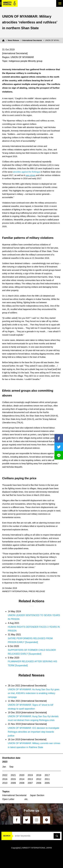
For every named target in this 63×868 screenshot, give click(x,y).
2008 (22, 783)
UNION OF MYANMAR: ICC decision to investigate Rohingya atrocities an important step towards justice (34, 732)
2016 (5, 779)
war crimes (31, 175)
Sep (11, 767)
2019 (30, 775)
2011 (47, 779)
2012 (39, 779)
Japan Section (37, 795)
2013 (30, 779)
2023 (5, 762)
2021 (13, 775)
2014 (22, 779)
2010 (5, 783)
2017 (47, 775)
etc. (26, 799)
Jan (4, 767)
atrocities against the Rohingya (27, 172)
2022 (5, 775)
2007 (30, 783)
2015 (13, 779)
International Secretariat (32, 40)
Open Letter (8, 799)
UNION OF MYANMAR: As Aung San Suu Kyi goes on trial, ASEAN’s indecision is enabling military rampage (34, 693)
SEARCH (7, 836)
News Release (14, 40)
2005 (47, 783)
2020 (22, 775)
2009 (13, 783)
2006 (39, 783)
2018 (39, 775)
